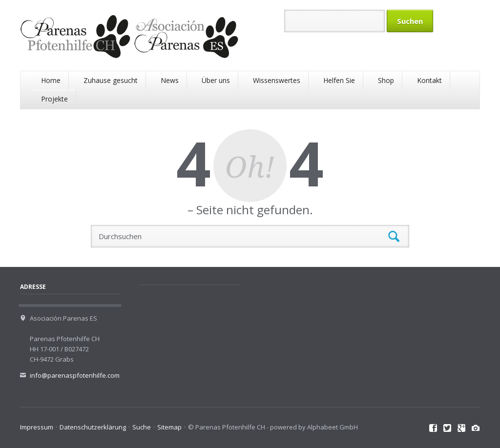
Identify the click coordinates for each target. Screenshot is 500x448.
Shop (386, 80)
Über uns (216, 80)
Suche (142, 427)
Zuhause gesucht (111, 80)
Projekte (54, 99)
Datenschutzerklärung (93, 427)
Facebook (433, 428)
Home (51, 80)
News (170, 80)
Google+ (462, 428)
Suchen (394, 236)
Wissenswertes (277, 80)
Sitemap (169, 427)
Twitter (448, 428)
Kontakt (429, 80)
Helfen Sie (339, 80)
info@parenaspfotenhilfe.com (75, 375)
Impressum (37, 427)
